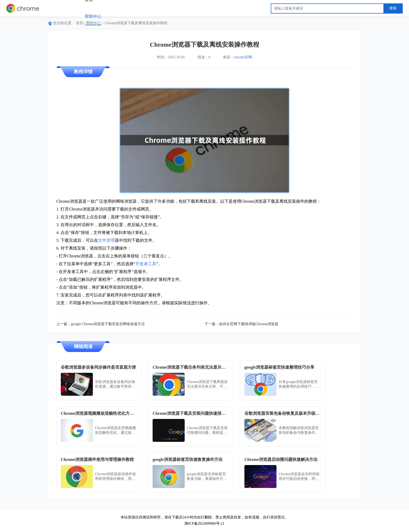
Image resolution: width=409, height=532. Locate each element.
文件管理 (106, 240)
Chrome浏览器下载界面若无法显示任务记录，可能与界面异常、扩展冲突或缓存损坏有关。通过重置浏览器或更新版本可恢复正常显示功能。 (207, 384)
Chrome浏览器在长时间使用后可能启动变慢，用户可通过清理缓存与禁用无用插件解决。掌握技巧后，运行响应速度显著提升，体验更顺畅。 (299, 477)
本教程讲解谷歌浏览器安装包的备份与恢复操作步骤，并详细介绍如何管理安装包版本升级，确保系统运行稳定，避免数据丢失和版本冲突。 (299, 431)
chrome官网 (243, 57)
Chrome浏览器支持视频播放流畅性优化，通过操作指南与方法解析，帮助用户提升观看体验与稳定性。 (115, 431)
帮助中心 (93, 16)
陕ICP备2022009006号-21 (204, 524)
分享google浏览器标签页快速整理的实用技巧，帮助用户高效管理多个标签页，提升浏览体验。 (299, 384)
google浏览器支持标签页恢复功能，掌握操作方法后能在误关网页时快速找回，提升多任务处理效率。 (207, 477)
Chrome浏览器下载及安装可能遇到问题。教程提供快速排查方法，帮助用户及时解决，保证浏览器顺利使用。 (207, 431)
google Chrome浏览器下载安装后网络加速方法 (108, 324)
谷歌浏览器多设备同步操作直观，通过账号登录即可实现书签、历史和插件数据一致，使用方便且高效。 (115, 384)
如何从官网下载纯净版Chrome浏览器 (249, 324)
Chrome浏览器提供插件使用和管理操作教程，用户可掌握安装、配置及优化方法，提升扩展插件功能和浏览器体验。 (115, 477)
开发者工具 (146, 264)
